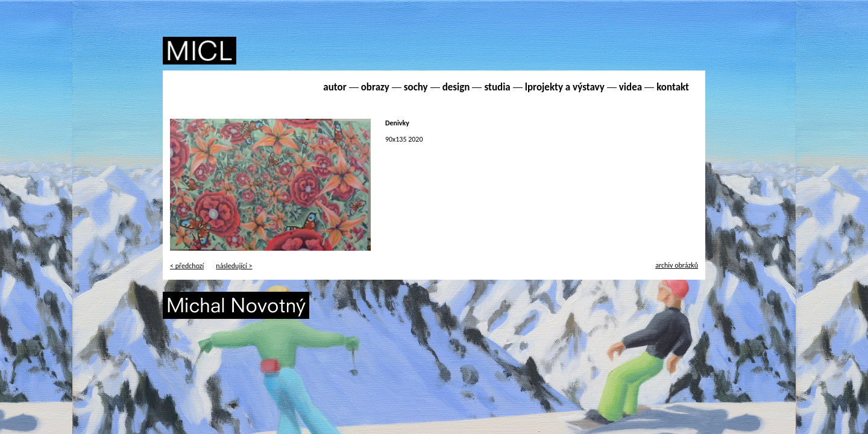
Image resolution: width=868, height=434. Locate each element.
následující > (234, 266)
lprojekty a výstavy (565, 87)
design (456, 87)
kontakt (673, 87)
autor (335, 87)
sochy (416, 87)
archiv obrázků (677, 265)
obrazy (375, 87)
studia (497, 87)
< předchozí (187, 266)
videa (631, 87)
